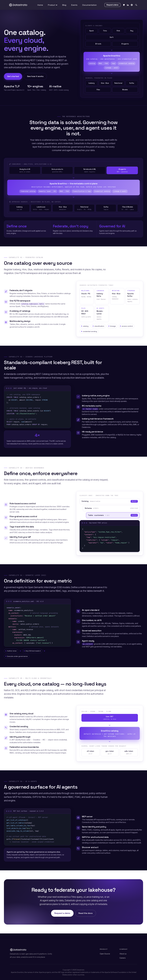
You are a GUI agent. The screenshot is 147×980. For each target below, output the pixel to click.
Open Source (105, 954)
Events (74, 5)
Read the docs (86, 913)
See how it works (35, 76)
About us (123, 954)
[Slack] (132, 5)
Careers (123, 958)
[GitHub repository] (124, 5)
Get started (13, 76)
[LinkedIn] (128, 5)
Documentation (89, 5)
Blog (64, 5)
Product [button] (52, 5)
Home (40, 5)
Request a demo (62, 913)
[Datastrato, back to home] (18, 5)
